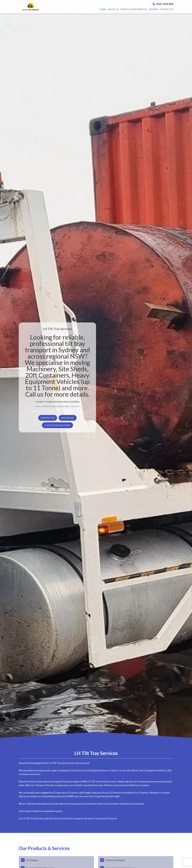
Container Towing (50, 406)
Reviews (153, 9)
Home (103, 9)
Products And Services (134, 9)
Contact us (166, 9)
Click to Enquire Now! (57, 425)
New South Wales (64, 406)
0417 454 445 (163, 4)
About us (113, 9)
